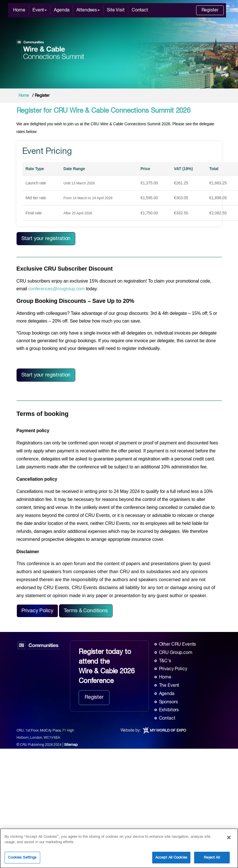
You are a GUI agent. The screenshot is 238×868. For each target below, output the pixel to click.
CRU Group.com (176, 653)
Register (210, 10)
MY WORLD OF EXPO (168, 731)
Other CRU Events (178, 645)
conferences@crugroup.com (56, 289)
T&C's (165, 661)
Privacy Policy (37, 611)
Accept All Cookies (171, 860)
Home (19, 10)
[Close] (229, 839)
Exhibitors (169, 710)
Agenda (62, 10)
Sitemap (71, 745)
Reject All (212, 860)
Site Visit (116, 10)
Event (40, 10)
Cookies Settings (22, 860)
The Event (169, 686)
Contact (140, 10)
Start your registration (46, 239)
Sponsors (168, 702)
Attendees (88, 10)
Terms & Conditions (86, 611)
